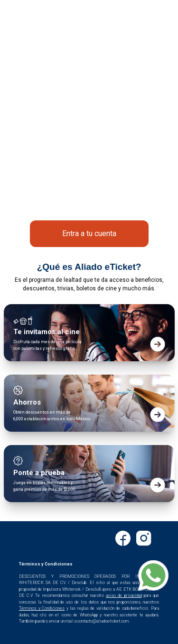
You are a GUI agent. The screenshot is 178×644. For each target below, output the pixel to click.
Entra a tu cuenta (89, 233)
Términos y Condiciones (42, 608)
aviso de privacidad (124, 595)
